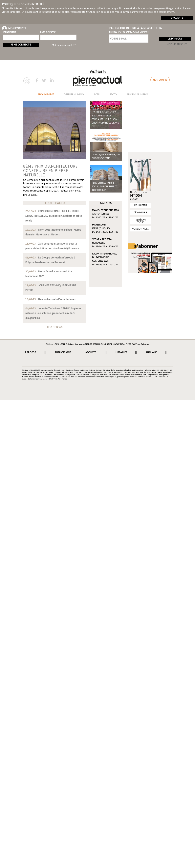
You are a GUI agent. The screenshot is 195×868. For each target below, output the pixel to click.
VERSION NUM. (141, 229)
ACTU (97, 94)
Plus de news (55, 327)
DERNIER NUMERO (74, 94)
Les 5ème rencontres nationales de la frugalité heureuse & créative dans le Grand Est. (105, 119)
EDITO (113, 94)
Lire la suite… (31, 195)
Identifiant (10, 32)
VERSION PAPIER (141, 221)
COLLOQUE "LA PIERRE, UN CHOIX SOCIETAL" (106, 156)
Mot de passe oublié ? (64, 45)
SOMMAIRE (141, 212)
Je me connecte (21, 45)
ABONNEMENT (46, 94)
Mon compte (160, 80)
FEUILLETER (141, 205)
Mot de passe (48, 32)
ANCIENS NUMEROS (137, 94)
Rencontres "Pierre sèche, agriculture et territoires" (105, 186)
